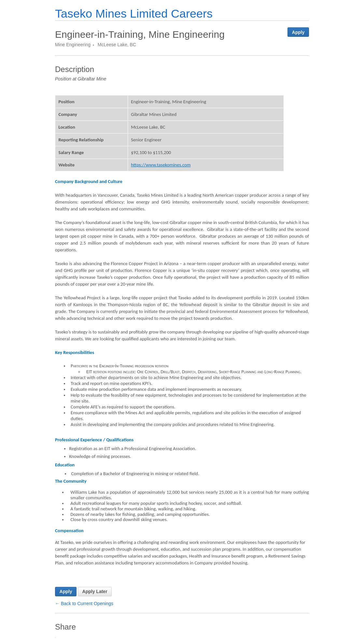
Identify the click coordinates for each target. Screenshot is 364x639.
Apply (298, 32)
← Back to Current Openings (84, 603)
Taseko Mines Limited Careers (134, 14)
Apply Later (95, 591)
